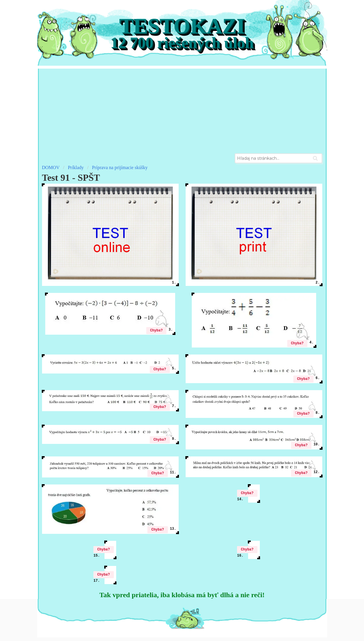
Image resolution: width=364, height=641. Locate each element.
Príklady (76, 167)
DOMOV (51, 167)
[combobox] (278, 158)
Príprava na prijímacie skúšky (120, 167)
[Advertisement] (182, 110)
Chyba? (156, 330)
